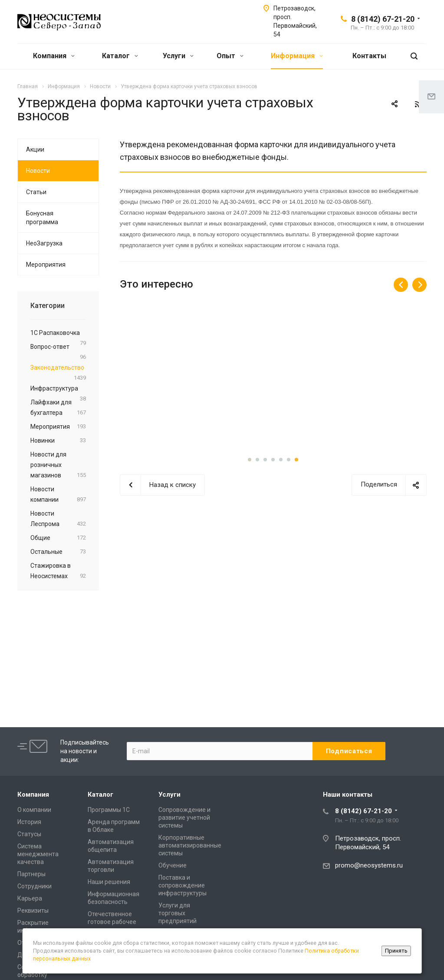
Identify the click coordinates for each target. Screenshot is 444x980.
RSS (418, 104)
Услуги (178, 56)
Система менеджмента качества (38, 854)
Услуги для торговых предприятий (178, 913)
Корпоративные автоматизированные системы (190, 845)
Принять (396, 951)
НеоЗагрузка (44, 243)
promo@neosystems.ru (369, 865)
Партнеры (31, 874)
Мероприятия (46, 265)
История (29, 822)
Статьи (36, 192)
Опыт (230, 56)
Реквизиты (33, 910)
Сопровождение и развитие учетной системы (184, 818)
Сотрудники (35, 886)
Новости (38, 171)
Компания (54, 56)
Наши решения (109, 882)
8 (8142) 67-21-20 (383, 19)
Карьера (30, 898)
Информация (297, 56)
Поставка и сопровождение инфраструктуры (183, 885)
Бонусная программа (42, 218)
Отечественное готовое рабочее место (112, 922)
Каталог (120, 56)
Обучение (173, 865)
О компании (34, 810)
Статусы (29, 834)
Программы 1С (109, 810)
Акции (35, 149)
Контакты (369, 56)
